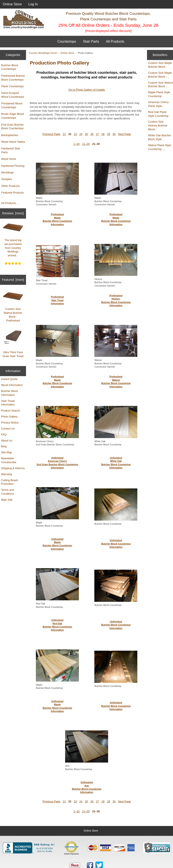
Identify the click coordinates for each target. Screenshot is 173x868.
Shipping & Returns (13, 468)
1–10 (77, 144)
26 (92, 134)
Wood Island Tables (13, 142)
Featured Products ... (13, 194)
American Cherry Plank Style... (158, 104)
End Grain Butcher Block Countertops (13, 127)
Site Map (6, 452)
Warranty (7, 474)
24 (81, 134)
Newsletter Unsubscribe (9, 460)
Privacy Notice (10, 423)
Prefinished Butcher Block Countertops (13, 78)
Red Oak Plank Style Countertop (158, 114)
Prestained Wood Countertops (12, 105)
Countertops (67, 41)
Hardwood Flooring (13, 166)
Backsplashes (10, 135)
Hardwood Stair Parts (11, 150)
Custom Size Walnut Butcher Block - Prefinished (13, 306)
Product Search (11, 411)
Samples (7, 179)
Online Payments (71, 854)
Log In (33, 4)
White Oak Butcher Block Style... (160, 137)
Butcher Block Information (10, 393)
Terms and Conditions (8, 492)
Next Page (124, 134)
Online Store (12, 4)
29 (109, 134)
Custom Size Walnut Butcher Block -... (160, 85)
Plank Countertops (13, 86)
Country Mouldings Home (43, 53)
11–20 (86, 144)
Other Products (11, 186)
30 (114, 134)
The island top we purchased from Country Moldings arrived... (13, 239)
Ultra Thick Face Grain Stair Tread (13, 344)
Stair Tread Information (8, 403)
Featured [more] (13, 280)
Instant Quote (9, 379)
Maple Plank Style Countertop (159, 94)
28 (103, 134)
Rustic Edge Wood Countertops (13, 116)
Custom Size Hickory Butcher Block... (158, 125)
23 (75, 134)
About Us (7, 441)
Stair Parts (91, 41)
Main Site (7, 500)
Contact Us (8, 429)
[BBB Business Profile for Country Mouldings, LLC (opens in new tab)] (30, 848)
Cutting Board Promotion (9, 482)
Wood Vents (9, 159)
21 (64, 134)
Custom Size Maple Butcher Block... (160, 65)
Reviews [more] (13, 213)
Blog (4, 446)
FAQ (4, 435)
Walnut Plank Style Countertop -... (160, 147)
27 (97, 134)
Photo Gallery (9, 417)
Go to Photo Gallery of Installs (86, 90)
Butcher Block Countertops (10, 67)
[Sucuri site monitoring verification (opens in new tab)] (157, 848)
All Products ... (10, 203)
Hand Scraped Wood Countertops (13, 95)
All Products (115, 41)
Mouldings (8, 172)
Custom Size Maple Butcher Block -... (160, 75)
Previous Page (51, 134)
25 (86, 134)
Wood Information (12, 385)
